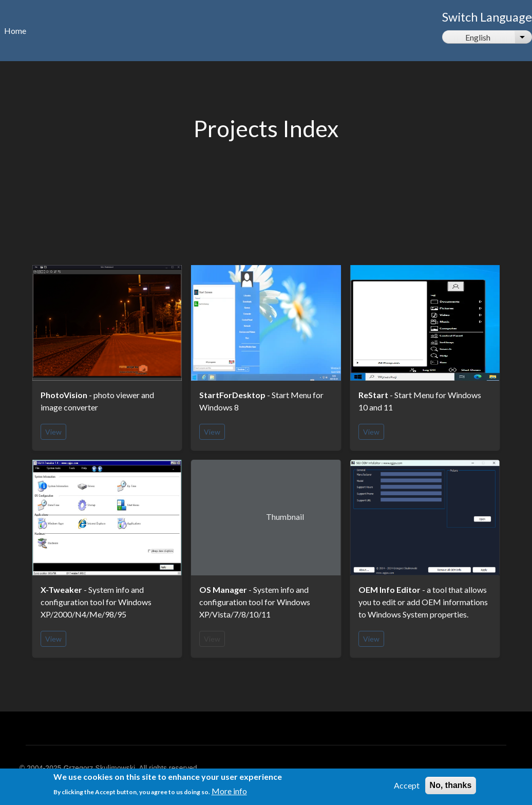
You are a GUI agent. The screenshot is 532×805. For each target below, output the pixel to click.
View (53, 432)
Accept (407, 788)
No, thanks (451, 788)
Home (15, 31)
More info (229, 794)
